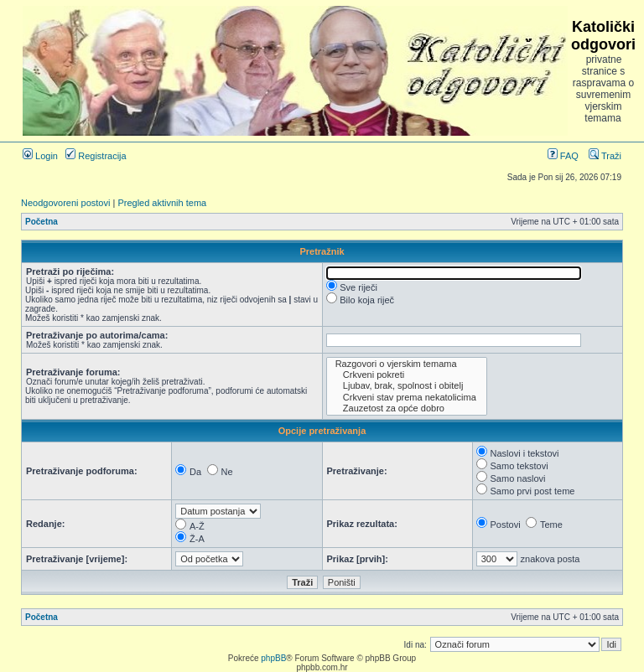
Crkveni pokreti (407, 375)
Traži (605, 156)
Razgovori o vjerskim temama (407, 364)
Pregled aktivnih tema (162, 203)
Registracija (96, 156)
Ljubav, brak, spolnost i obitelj (407, 386)
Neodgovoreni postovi (65, 203)
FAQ (563, 156)
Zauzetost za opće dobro (407, 408)
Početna (42, 222)
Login (40, 156)
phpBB (273, 658)
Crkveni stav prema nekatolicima (407, 398)
